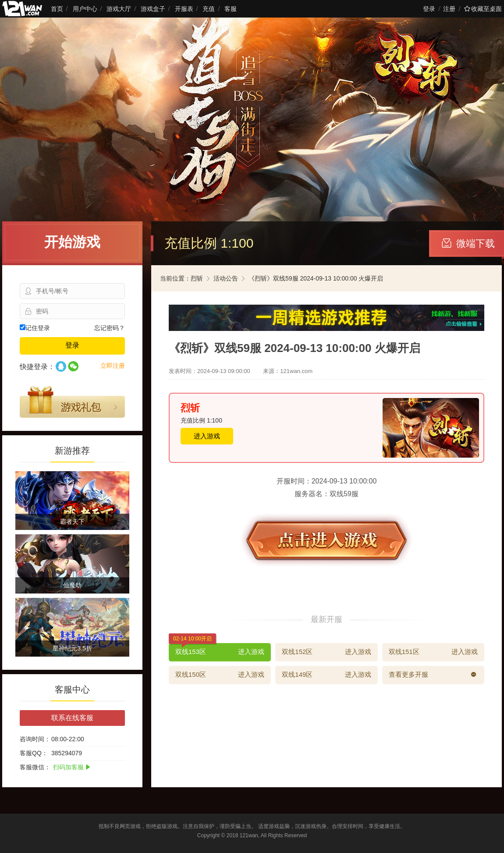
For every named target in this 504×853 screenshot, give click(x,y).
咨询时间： (35, 739)
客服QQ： (34, 753)
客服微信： (35, 767)
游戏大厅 (119, 9)
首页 (57, 9)
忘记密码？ (110, 328)
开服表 (184, 9)
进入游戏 (207, 436)
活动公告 (226, 278)
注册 (449, 9)
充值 (209, 9)
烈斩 (197, 278)
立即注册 (113, 366)
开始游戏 (72, 242)
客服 (231, 9)
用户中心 (85, 9)
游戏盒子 (153, 9)
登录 (429, 9)
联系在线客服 (72, 718)
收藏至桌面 (483, 9)
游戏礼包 (72, 402)
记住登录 (35, 328)
